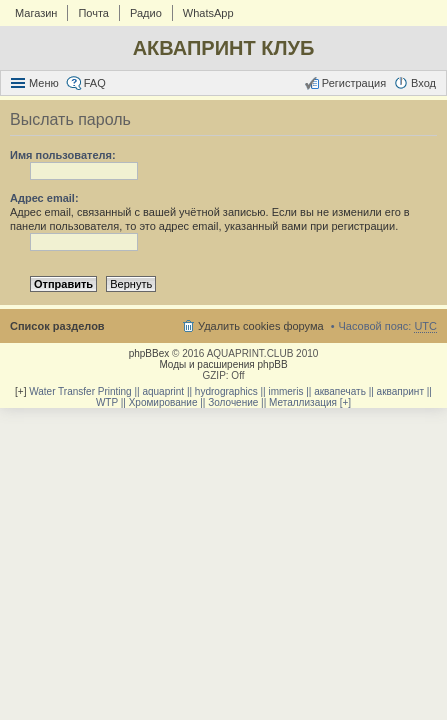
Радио (146, 13)
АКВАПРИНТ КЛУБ (224, 48)
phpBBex (149, 353)
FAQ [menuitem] (95, 83)
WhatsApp (208, 13)
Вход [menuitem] (423, 83)
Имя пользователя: (63, 155)
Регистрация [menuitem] (354, 83)
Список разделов (57, 326)
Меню (44, 83)
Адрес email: (44, 198)
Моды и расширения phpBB (223, 364)
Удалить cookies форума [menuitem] (261, 326)
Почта (93, 13)
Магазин (36, 13)
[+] (20, 391)
